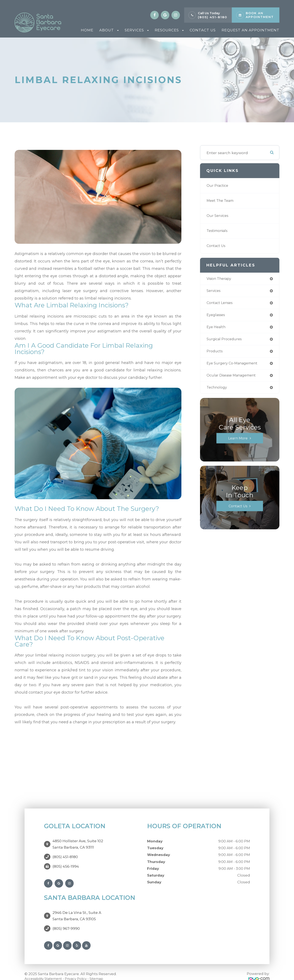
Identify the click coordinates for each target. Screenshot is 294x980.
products (215, 354)
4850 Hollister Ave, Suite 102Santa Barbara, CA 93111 (78, 842)
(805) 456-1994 (66, 862)
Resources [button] (169, 30)
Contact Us (203, 30)
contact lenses (221, 304)
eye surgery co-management (235, 366)
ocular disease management (235, 379)
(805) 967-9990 (66, 920)
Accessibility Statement (46, 970)
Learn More (238, 442)
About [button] (109, 30)
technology (218, 391)
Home (87, 30)
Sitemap (106, 970)
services (214, 291)
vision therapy (221, 279)
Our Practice (218, 186)
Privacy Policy (83, 970)
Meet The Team (222, 201)
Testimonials (219, 231)
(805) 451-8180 (213, 17)
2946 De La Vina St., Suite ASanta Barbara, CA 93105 (77, 909)
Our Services (219, 216)
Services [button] (137, 30)
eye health (217, 329)
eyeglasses (217, 316)
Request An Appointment (251, 30)
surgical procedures (226, 341)
